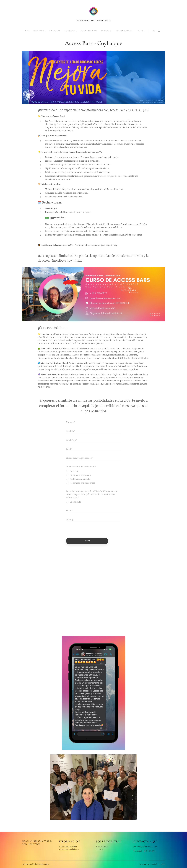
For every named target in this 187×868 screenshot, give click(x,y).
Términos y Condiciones (69, 849)
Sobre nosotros (102, 846)
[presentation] (84, 530)
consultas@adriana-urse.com (145, 846)
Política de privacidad (68, 846)
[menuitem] (31, 31)
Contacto (100, 849)
